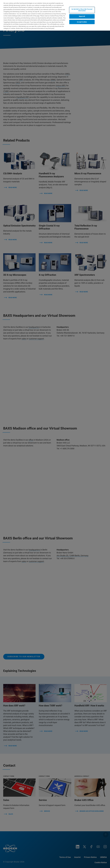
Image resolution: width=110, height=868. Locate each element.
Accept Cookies (82, 22)
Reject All (82, 16)
